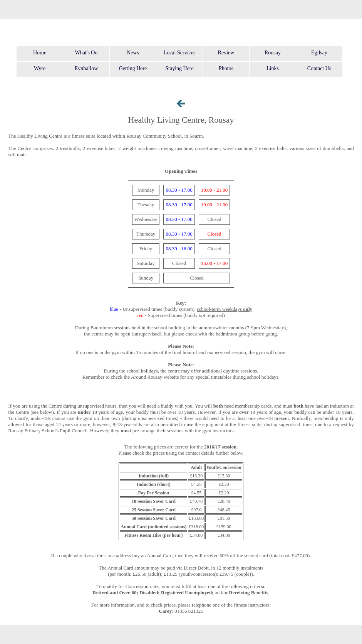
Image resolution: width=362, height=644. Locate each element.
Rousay (273, 53)
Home (40, 53)
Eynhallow (86, 68)
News (133, 53)
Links (273, 68)
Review (226, 53)
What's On (86, 53)
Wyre (40, 68)
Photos (226, 68)
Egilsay (319, 53)
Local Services (180, 53)
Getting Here (133, 68)
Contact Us (319, 68)
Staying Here (179, 68)
